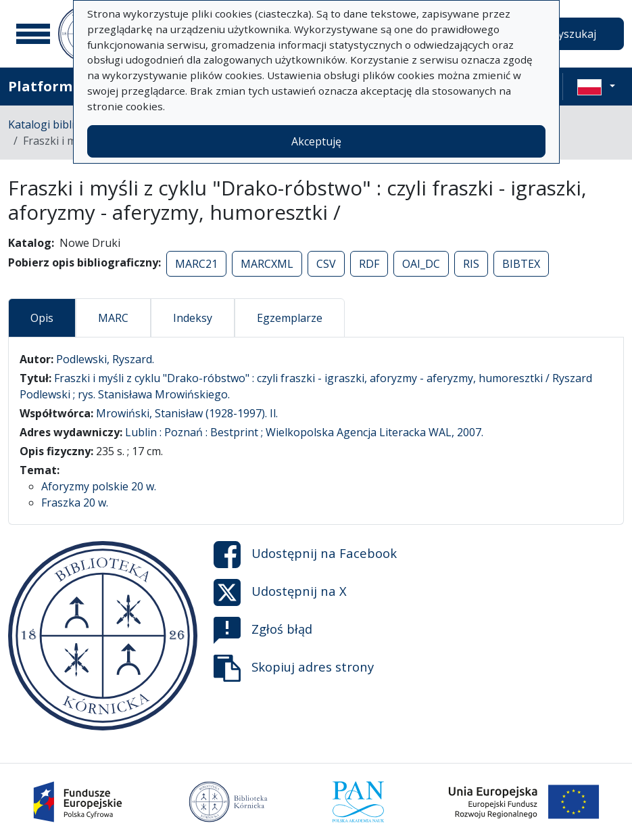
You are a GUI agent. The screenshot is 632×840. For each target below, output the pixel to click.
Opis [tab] (42, 318)
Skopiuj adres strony (294, 668)
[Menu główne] (33, 34)
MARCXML (267, 264)
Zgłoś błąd (263, 630)
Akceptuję (316, 141)
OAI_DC (421, 264)
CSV (326, 264)
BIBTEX (521, 264)
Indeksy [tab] (193, 318)
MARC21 (196, 264)
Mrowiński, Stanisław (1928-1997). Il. (187, 413)
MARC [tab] (113, 318)
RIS (471, 264)
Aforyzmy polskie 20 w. (99, 486)
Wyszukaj (572, 34)
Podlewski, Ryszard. (105, 359)
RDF (369, 264)
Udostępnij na (305, 555)
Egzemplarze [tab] (290, 318)
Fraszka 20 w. (75, 503)
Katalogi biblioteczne (61, 124)
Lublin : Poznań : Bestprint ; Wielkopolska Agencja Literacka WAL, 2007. (304, 432)
